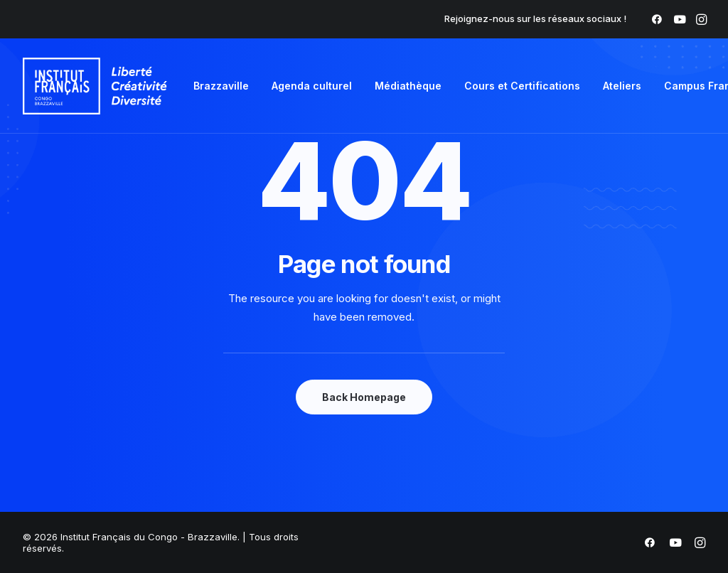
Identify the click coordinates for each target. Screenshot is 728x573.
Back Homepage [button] (364, 397)
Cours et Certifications (522, 86)
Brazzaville (221, 86)
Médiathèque (408, 86)
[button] (657, 19)
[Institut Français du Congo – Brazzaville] (95, 86)
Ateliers (622, 86)
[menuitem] (657, 19)
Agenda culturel (312, 86)
